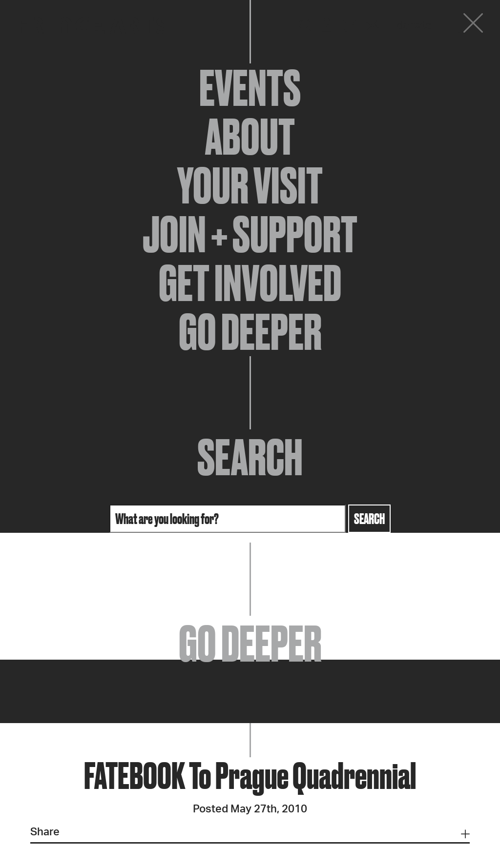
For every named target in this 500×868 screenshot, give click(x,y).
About (250, 137)
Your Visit (250, 185)
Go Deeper (250, 332)
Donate (414, 25)
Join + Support (250, 234)
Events (250, 88)
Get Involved (250, 283)
